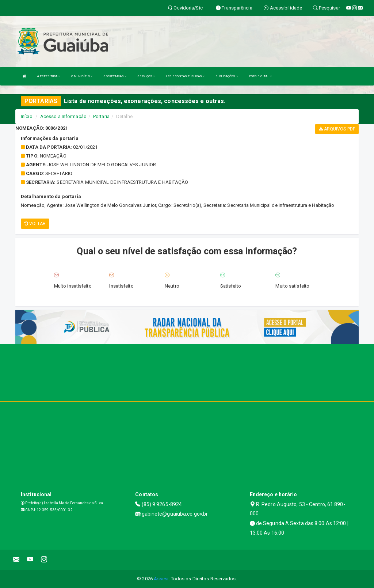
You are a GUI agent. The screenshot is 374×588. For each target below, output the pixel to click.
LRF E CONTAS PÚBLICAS (185, 76)
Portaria (101, 116)
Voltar (35, 224)
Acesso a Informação (63, 116)
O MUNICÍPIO (82, 76)
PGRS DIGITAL (260, 76)
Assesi (161, 579)
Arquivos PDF (337, 129)
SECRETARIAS (115, 76)
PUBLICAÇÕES (227, 76)
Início (27, 116)
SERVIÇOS (146, 76)
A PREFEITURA (49, 76)
